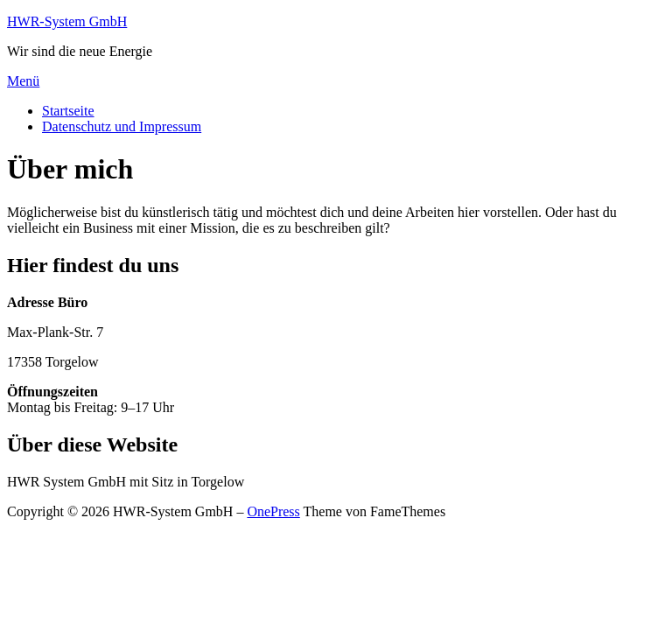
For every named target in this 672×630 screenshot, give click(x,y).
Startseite (68, 111)
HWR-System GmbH (67, 21)
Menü (23, 81)
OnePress (273, 511)
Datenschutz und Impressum (122, 126)
